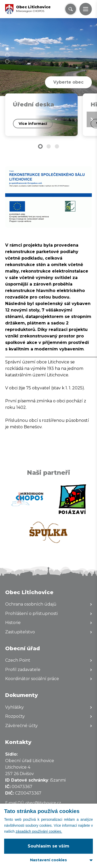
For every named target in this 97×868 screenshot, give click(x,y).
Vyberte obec (68, 82)
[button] (86, 9)
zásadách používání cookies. (39, 831)
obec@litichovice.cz (43, 803)
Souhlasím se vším (48, 846)
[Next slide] (92, 119)
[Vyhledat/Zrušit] (71, 9)
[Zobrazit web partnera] (27, 499)
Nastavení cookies (48, 860)
